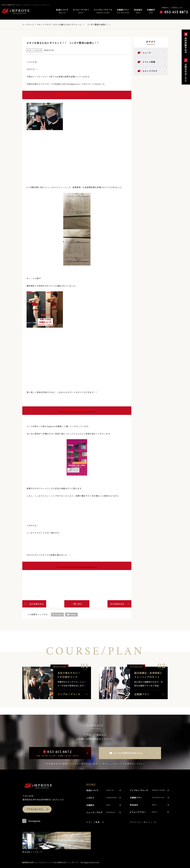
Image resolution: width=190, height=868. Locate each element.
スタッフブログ (44, 25)
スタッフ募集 (93, 822)
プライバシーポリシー (141, 822)
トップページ (28, 25)
